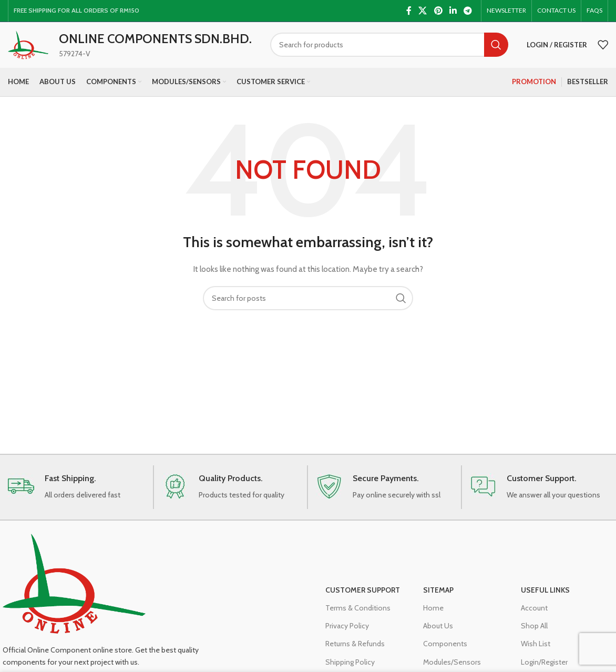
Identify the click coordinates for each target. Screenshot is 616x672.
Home (433, 615)
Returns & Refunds (355, 651)
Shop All (534, 634)
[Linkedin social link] (453, 11)
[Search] (394, 50)
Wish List (536, 651)
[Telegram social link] (468, 11)
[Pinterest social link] (438, 11)
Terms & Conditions (358, 615)
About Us (438, 634)
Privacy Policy (347, 634)
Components (445, 651)
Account (534, 615)
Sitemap (438, 597)
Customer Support (363, 597)
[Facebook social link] (409, 11)
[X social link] (423, 11)
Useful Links (545, 597)
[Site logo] (33, 49)
